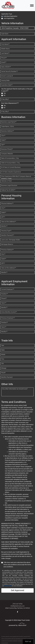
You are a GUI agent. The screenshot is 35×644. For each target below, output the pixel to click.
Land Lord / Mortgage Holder (11, 240)
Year (3, 346)
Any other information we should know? (15, 389)
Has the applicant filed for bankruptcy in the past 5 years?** (17, 90)
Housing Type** (6, 231)
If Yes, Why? (5, 99)
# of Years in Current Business (11, 167)
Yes (5, 93)
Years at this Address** (9, 222)
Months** (4, 226)
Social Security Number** (10, 72)
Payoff (3, 373)
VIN (2, 364)
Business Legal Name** (9, 122)
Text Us (28, 642)
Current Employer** (8, 289)
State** (4, 140)
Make (3, 350)
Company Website (7, 154)
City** (3, 136)
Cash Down (5, 34)
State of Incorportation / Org (10, 163)
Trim (3, 359)
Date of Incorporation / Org (10, 158)
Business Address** (8, 131)
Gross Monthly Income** (9, 312)
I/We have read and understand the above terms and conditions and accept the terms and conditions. (17, 565)
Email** (4, 62)
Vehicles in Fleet (6, 181)
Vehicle (4, 28)
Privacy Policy (8, 586)
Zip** (3, 145)
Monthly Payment (7, 377)
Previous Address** (8, 250)
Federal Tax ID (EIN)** (8, 190)
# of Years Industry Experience (11, 172)
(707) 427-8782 (18, 604)
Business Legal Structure (9, 186)
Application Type (7, 14)
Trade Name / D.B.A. (8, 127)
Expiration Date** (7, 85)
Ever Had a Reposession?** (10, 103)
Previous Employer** (8, 318)
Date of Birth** (6, 67)
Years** (4, 303)
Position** (5, 294)
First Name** (5, 44)
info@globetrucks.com (18, 606)
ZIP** (3, 217)
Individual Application (10, 16)
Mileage (4, 368)
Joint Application (9, 19)
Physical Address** (7, 204)
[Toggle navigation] (32, 6)
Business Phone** (7, 149)
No (4, 95)
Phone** (4, 58)
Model (3, 355)
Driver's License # (7, 76)
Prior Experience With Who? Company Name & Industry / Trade (16, 178)
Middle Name (5, 49)
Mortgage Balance (7, 244)
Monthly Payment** (8, 235)
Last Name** (5, 53)
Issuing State (5, 81)
